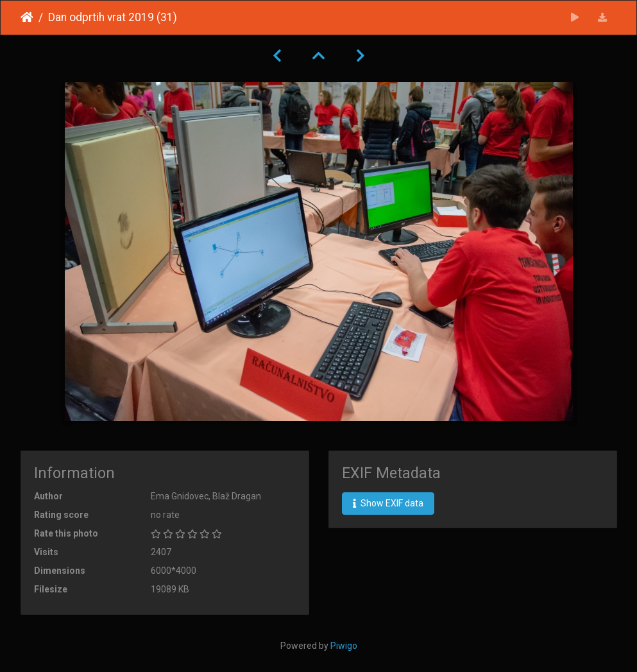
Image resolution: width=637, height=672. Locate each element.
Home (27, 17)
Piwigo (344, 646)
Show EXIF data (388, 503)
